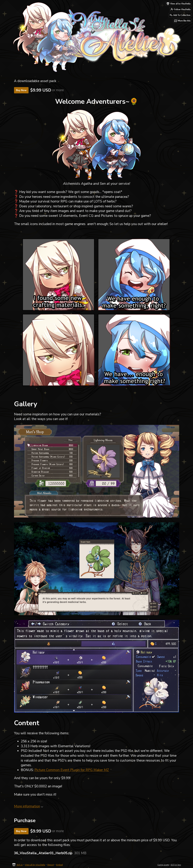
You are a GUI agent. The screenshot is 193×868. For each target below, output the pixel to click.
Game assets (163, 865)
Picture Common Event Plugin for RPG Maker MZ (72, 770)
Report (51, 865)
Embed (60, 865)
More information (29, 806)
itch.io (20, 865)
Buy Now (21, 90)
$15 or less (176, 865)
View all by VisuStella (35, 865)
